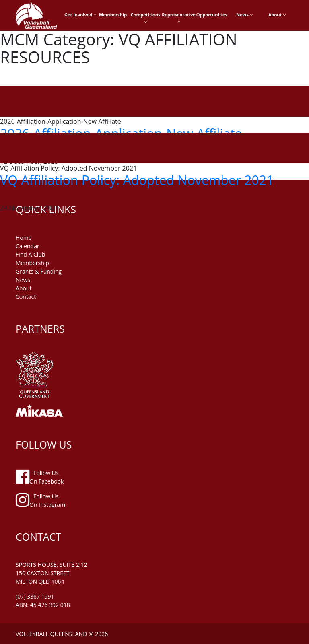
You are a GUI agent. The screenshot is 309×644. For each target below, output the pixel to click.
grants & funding (39, 271)
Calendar (28, 246)
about (24, 288)
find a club (31, 254)
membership (32, 263)
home (24, 238)
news (23, 280)
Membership (113, 15)
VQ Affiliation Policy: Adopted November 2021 (137, 180)
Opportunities (212, 15)
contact (26, 297)
